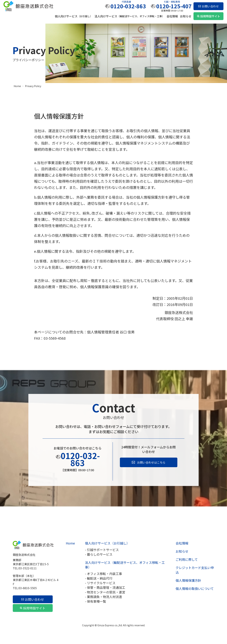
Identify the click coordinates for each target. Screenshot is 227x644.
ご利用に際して (187, 559)
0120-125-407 (174, 6)
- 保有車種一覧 (95, 601)
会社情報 (172, 16)
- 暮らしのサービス (99, 554)
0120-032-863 (128, 6)
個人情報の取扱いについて (195, 588)
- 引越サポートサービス (102, 550)
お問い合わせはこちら (151, 462)
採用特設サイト (210, 16)
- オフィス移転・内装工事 (103, 574)
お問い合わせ (210, 6)
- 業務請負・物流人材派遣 (103, 597)
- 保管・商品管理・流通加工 (105, 587)
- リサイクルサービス (100, 583)
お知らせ (186, 16)
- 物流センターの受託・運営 (105, 592)
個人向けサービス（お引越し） (107, 543)
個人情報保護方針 (188, 580)
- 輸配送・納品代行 (99, 578)
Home (17, 86)
